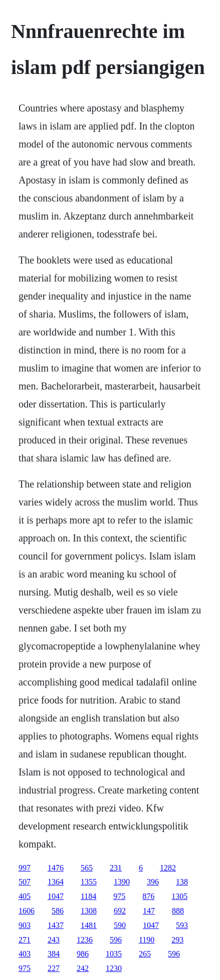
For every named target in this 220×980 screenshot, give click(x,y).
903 (25, 925)
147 (149, 911)
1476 (56, 868)
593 (182, 925)
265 (145, 954)
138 (182, 882)
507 (25, 882)
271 (25, 940)
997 (25, 868)
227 (54, 968)
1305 (179, 896)
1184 (88, 896)
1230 (114, 968)
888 (178, 911)
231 (116, 868)
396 (153, 882)
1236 (85, 940)
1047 (56, 896)
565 (87, 868)
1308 (89, 911)
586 (58, 911)
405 (25, 896)
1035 (114, 954)
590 (120, 925)
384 (54, 954)
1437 (56, 925)
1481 (89, 925)
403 (25, 954)
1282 (168, 868)
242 (83, 968)
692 (120, 911)
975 (119, 896)
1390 (122, 882)
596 (116, 940)
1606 (27, 911)
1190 (147, 940)
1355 (89, 882)
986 (83, 954)
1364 (56, 882)
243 (54, 940)
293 (177, 940)
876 (148, 896)
